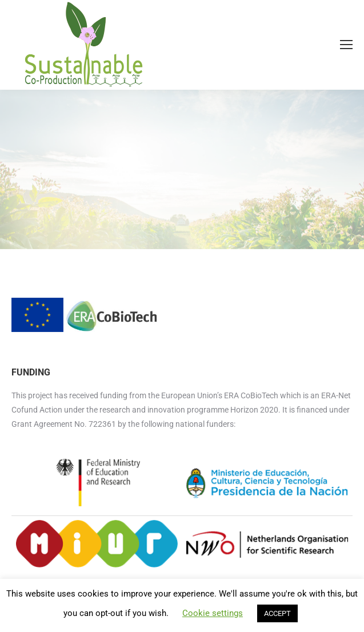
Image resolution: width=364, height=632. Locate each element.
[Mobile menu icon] (346, 45)
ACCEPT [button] (277, 613)
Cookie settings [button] (213, 613)
